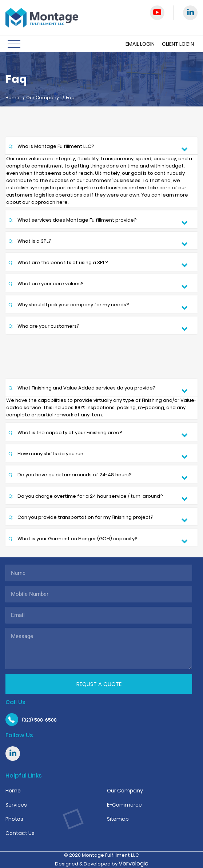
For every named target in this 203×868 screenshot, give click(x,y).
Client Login (178, 44)
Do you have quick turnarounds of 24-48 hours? (71, 475)
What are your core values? (47, 284)
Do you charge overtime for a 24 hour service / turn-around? (86, 497)
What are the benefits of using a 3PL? (59, 263)
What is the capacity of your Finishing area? (66, 433)
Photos (14, 819)
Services (16, 805)
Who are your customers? (45, 327)
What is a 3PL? (31, 242)
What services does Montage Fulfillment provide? (73, 221)
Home (12, 98)
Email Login (140, 44)
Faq (70, 98)
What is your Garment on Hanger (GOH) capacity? (73, 539)
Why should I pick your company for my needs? (69, 305)
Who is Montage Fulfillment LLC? (52, 147)
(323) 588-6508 (39, 720)
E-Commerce (124, 805)
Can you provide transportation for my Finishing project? (81, 518)
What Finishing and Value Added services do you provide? (83, 389)
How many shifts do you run (46, 454)
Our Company (43, 98)
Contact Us (20, 833)
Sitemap (118, 819)
